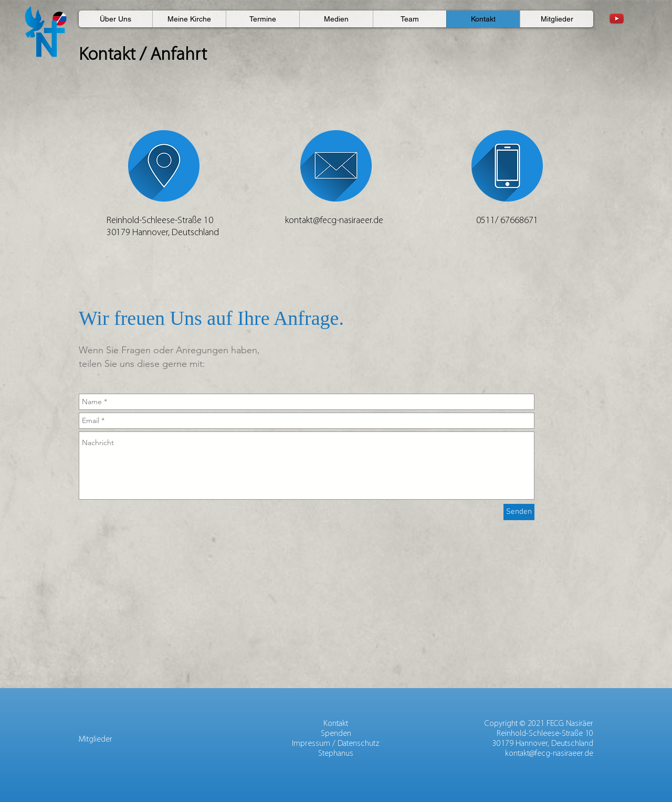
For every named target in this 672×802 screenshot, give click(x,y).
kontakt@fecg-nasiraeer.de (549, 754)
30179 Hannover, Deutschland (543, 744)
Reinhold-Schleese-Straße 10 (545, 734)
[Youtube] (617, 19)
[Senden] (519, 512)
